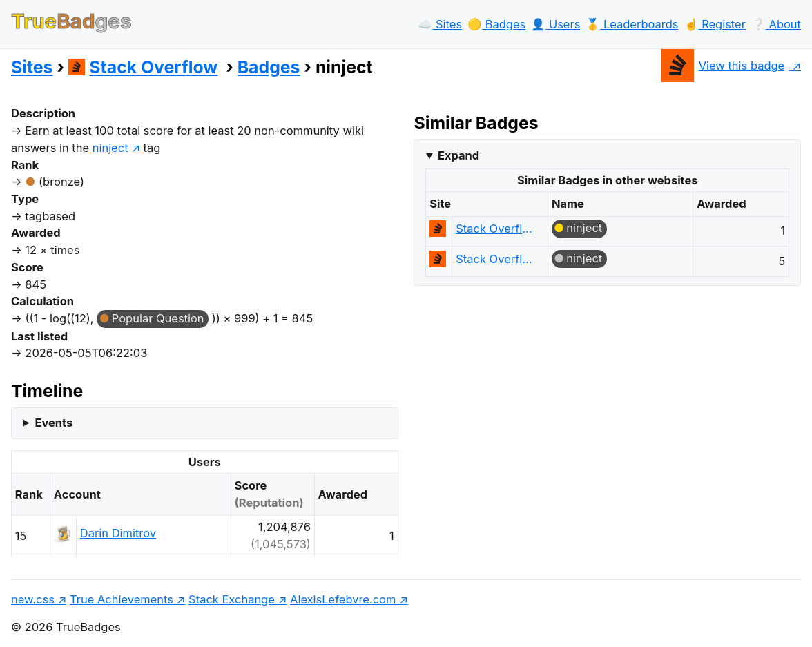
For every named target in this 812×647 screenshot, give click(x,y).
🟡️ (496, 24)
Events (54, 423)
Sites (32, 67)
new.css (33, 599)
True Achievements (122, 599)
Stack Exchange (232, 599)
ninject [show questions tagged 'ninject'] (110, 148)
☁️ (440, 24)
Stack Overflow (143, 67)
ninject (584, 228)
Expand (458, 155)
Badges (269, 67)
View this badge (723, 66)
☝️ (715, 24)
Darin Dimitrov (118, 533)
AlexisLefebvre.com (343, 599)
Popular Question (158, 318)
